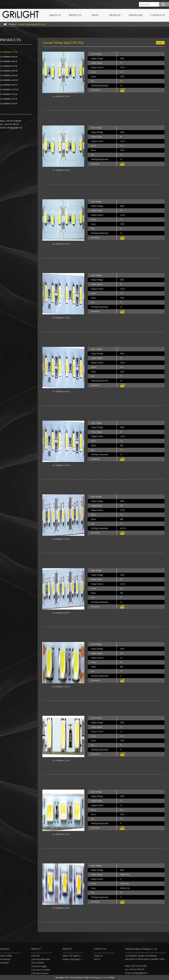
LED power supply (39, 966)
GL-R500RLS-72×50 (9, 66)
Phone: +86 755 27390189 (136, 966)
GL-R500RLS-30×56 (9, 61)
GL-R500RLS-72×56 (9, 52)
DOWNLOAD (136, 15)
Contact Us (98, 956)
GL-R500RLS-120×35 (9, 80)
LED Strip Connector (40, 973)
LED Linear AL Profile (41, 970)
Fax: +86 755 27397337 (135, 969)
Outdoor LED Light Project (74, 959)
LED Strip (35, 956)
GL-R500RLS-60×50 (9, 71)
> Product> (26, 24)
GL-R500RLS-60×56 (9, 57)
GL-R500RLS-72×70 (9, 99)
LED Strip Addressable (41, 959)
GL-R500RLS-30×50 (9, 75)
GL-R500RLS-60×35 (9, 85)
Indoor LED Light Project (73, 956)
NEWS (95, 15)
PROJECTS (115, 15)
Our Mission (5, 959)
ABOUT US (55, 15)
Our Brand (4, 963)
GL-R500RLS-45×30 (9, 104)
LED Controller (38, 963)
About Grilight (6, 956)
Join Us (97, 959)
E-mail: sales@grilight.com (136, 973)
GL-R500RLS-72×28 (9, 94)
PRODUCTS (75, 15)
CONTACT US (158, 15)
